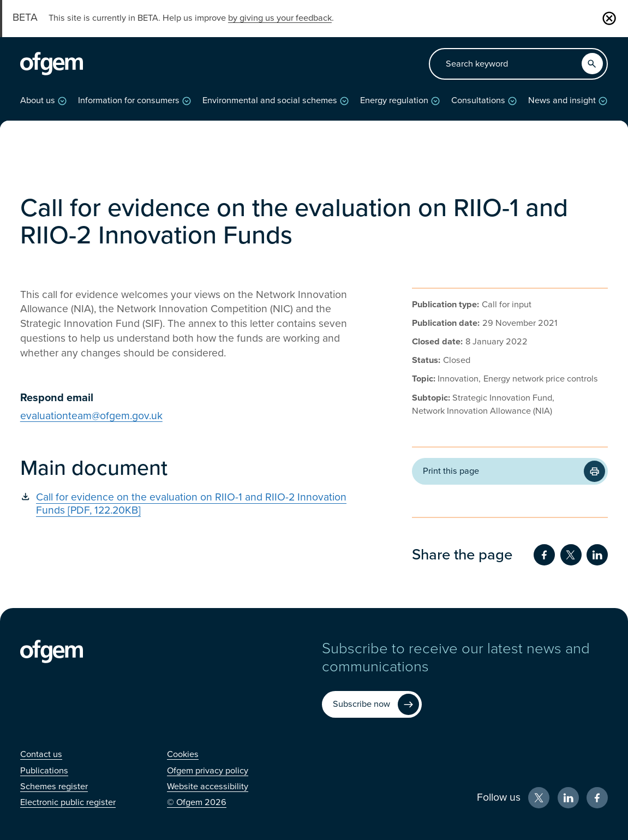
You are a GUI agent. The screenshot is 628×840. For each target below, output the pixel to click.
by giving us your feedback (280, 18)
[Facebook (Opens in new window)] (597, 798)
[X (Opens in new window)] (539, 798)
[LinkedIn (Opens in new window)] (568, 798)
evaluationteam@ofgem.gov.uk (91, 416)
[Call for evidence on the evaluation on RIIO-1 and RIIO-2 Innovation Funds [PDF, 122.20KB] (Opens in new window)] (192, 504)
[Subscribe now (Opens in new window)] (372, 704)
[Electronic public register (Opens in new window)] (68, 802)
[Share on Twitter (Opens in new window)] (571, 555)
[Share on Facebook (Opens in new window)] (544, 555)
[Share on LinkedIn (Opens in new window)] (597, 555)
